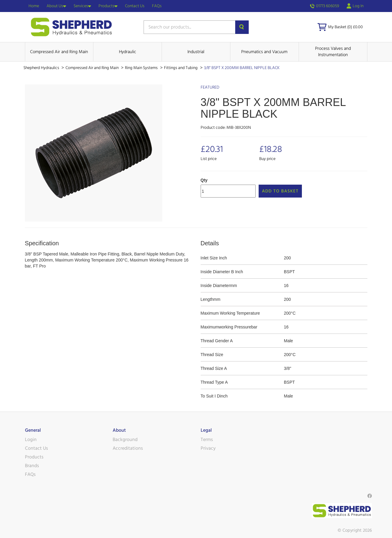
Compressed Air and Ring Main (59, 52)
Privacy (208, 448)
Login (31, 440)
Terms (207, 440)
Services (82, 6)
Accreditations (128, 448)
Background (125, 440)
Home (34, 6)
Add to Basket (280, 191)
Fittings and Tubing (181, 68)
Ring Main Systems (142, 68)
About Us (56, 6)
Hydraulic (128, 52)
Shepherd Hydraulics (42, 68)
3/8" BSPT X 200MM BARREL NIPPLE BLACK (242, 68)
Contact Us (135, 6)
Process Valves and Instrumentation (333, 52)
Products (108, 6)
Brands (32, 466)
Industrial (196, 52)
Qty (204, 180)
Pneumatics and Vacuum (264, 52)
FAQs (157, 6)
